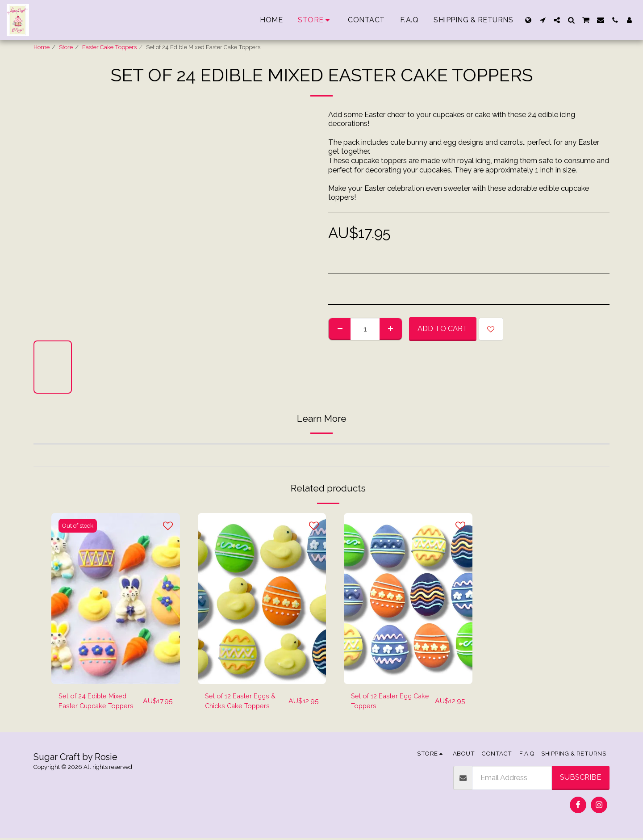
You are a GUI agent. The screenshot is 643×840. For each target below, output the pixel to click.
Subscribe (580, 780)
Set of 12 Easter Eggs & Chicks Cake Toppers (244, 702)
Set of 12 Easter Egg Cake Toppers (385, 702)
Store (66, 47)
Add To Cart (443, 328)
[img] (116, 598)
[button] (543, 20)
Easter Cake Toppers (109, 47)
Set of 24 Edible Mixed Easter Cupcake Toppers (99, 702)
